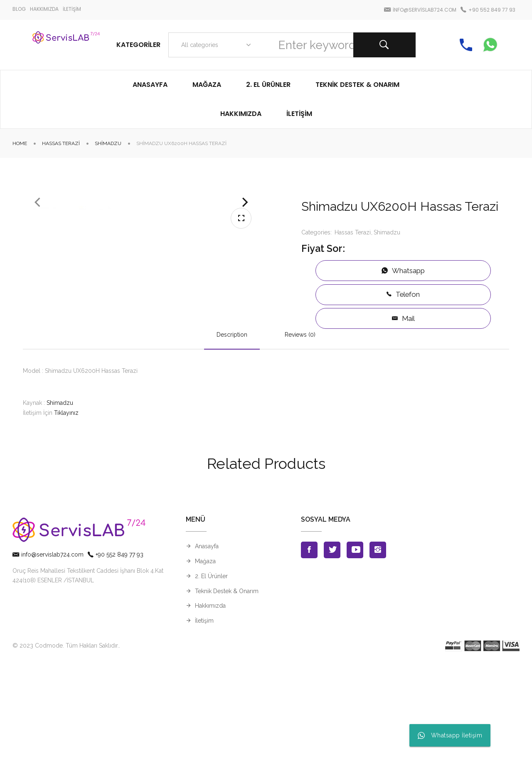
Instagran (378, 645)
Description (232, 429)
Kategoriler (138, 45)
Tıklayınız (66, 508)
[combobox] (214, 45)
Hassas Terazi (61, 143)
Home (20, 143)
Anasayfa (207, 641)
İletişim (204, 716)
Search (384, 45)
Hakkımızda (210, 701)
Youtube (355, 645)
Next (245, 260)
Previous (37, 260)
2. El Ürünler (211, 671)
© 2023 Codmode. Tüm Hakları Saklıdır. (66, 741)
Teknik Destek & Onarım (227, 686)
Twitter (332, 645)
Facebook (309, 645)
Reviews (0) (300, 429)
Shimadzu (108, 143)
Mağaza (205, 656)
